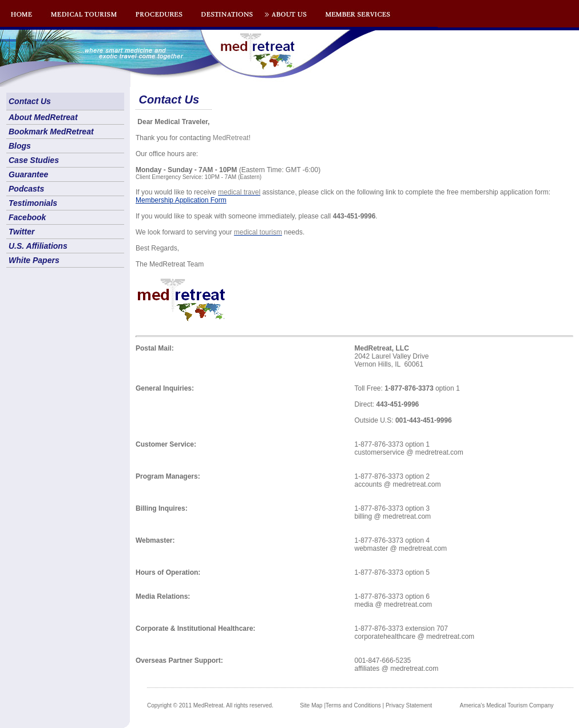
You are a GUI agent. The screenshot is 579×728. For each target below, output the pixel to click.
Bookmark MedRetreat (51, 132)
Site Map (311, 705)
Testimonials (33, 203)
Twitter (21, 232)
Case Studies (34, 160)
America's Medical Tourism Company (507, 705)
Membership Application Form (181, 200)
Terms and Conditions (353, 705)
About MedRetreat (43, 117)
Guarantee (28, 174)
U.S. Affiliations (38, 246)
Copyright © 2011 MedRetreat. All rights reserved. (210, 705)
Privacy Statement (409, 705)
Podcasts (26, 189)
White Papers (34, 260)
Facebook (27, 217)
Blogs (20, 146)
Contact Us (30, 101)
